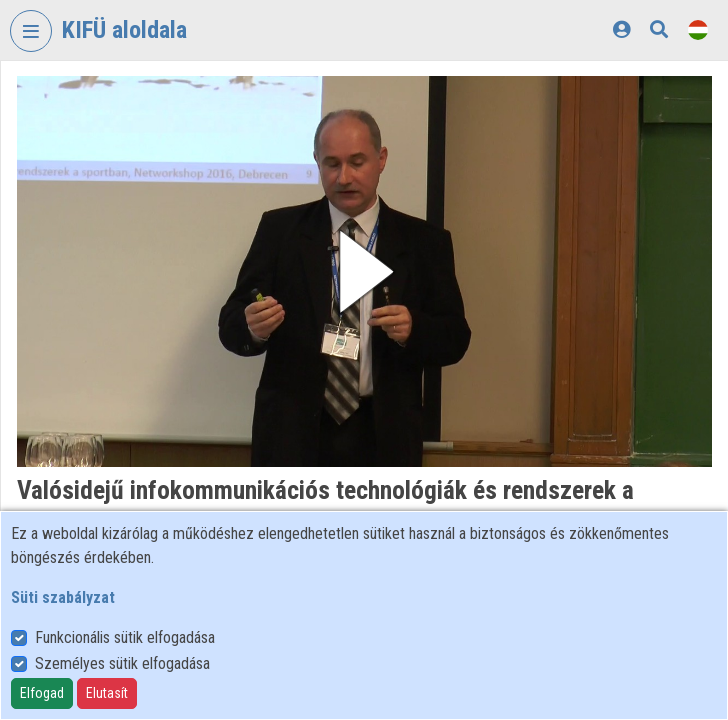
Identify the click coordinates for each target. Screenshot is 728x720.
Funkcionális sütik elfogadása (125, 637)
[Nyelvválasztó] (698, 29)
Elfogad (42, 693)
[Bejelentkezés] (621, 29)
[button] (364, 271)
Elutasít (107, 693)
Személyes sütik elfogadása (122, 663)
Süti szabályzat (63, 597)
